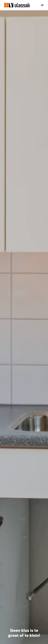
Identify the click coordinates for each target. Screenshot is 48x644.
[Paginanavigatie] (42, 5)
